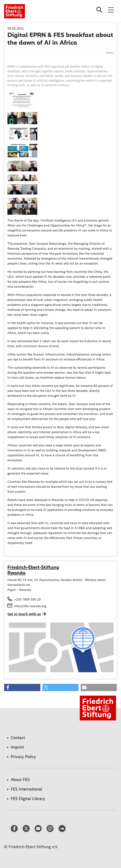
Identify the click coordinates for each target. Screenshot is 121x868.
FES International (26, 789)
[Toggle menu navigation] (111, 10)
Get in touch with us (24, 614)
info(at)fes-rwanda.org (30, 606)
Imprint (17, 747)
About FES (20, 780)
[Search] (100, 10)
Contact (18, 738)
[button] (22, 687)
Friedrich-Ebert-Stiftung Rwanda (33, 570)
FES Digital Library (28, 799)
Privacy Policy (23, 757)
